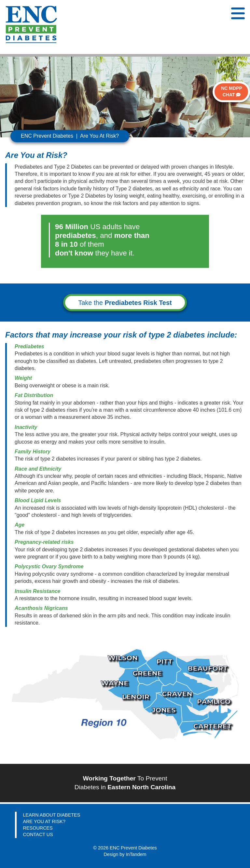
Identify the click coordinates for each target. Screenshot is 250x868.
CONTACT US (38, 834)
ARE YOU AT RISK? (44, 821)
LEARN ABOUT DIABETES (52, 815)
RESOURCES (38, 828)
